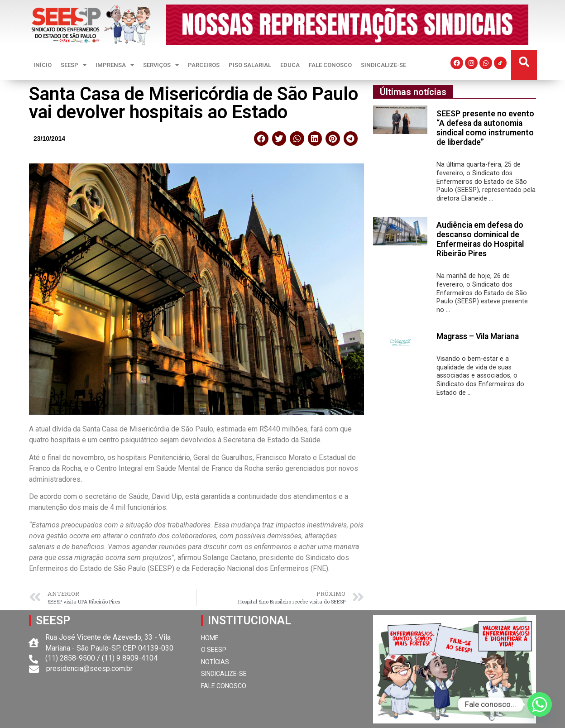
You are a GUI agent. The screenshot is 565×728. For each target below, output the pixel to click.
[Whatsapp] (540, 704)
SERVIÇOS (161, 65)
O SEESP (214, 650)
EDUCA (290, 65)
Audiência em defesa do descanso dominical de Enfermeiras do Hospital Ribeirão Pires (480, 239)
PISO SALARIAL (250, 65)
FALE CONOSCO (330, 65)
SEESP (74, 65)
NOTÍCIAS (215, 662)
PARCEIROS (204, 65)
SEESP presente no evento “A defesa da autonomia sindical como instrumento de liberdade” (485, 128)
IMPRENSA (115, 65)
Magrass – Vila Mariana (478, 336)
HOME (210, 638)
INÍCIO (43, 65)
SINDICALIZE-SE (383, 65)
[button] (524, 62)
